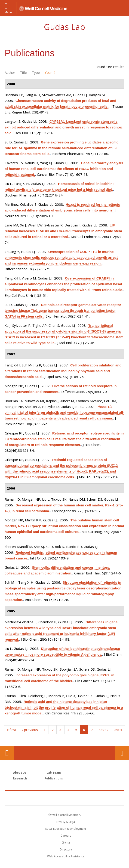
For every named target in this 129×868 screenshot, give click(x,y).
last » (118, 730)
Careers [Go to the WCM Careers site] (66, 836)
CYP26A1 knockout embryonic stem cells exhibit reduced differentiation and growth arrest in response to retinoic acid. (64, 127)
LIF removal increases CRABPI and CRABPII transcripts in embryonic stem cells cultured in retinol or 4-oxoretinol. (63, 231)
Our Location (7, 753)
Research (20, 778)
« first (11, 730)
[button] (121, 8)
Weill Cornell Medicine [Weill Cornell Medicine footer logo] (64, 798)
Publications (54, 778)
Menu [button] (8, 12)
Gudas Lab (64, 27)
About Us (20, 773)
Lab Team (54, 773)
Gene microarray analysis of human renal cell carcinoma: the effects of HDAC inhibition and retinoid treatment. (64, 169)
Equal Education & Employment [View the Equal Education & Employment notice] (66, 829)
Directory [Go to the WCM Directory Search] (66, 849)
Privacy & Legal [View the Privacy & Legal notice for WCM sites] (66, 822)
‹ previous (30, 730)
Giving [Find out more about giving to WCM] (66, 843)
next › (103, 730)
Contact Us (122, 753)
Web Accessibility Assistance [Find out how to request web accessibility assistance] (66, 856)
